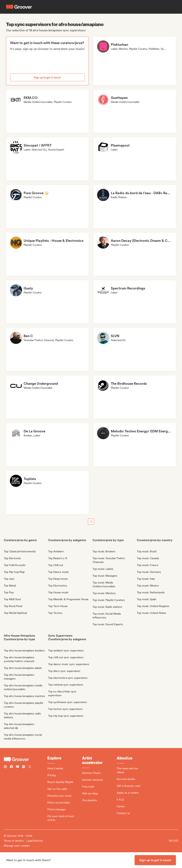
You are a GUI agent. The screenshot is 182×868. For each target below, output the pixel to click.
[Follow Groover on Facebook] (11, 767)
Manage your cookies (17, 846)
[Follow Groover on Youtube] (18, 767)
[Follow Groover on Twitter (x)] (30, 767)
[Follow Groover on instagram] (5, 767)
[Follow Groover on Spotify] (24, 767)
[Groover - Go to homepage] (26, 759)
